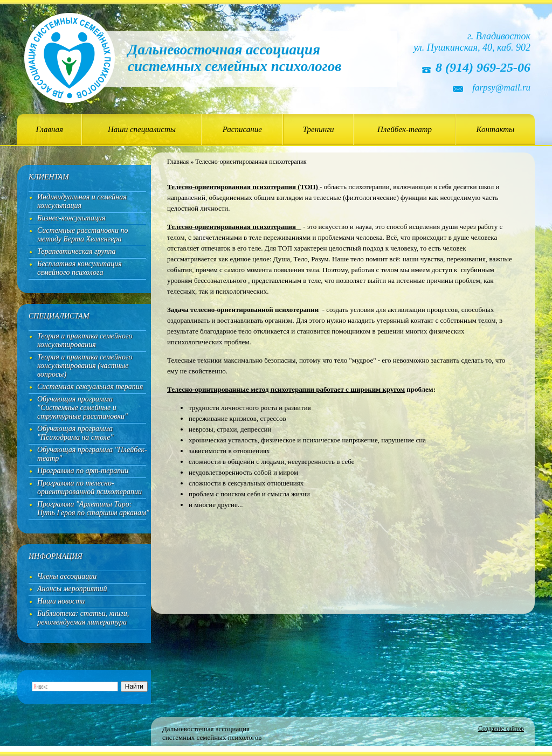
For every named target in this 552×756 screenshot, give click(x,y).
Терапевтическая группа (77, 251)
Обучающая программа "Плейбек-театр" (92, 454)
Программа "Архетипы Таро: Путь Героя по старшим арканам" (93, 508)
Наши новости (61, 601)
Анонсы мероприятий (72, 589)
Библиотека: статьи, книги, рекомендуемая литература (83, 618)
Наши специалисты (142, 129)
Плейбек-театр (405, 129)
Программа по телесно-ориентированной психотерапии (89, 487)
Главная (50, 129)
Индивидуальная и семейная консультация (82, 201)
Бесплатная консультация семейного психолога (80, 268)
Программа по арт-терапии (83, 471)
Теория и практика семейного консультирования (85, 340)
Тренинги (319, 129)
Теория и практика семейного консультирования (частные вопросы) (85, 366)
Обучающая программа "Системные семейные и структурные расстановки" (82, 408)
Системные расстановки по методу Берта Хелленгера (82, 235)
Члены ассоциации (67, 576)
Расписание (242, 129)
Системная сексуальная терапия (90, 387)
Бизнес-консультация (71, 218)
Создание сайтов (501, 729)
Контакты (496, 129)
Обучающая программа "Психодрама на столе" (75, 433)
